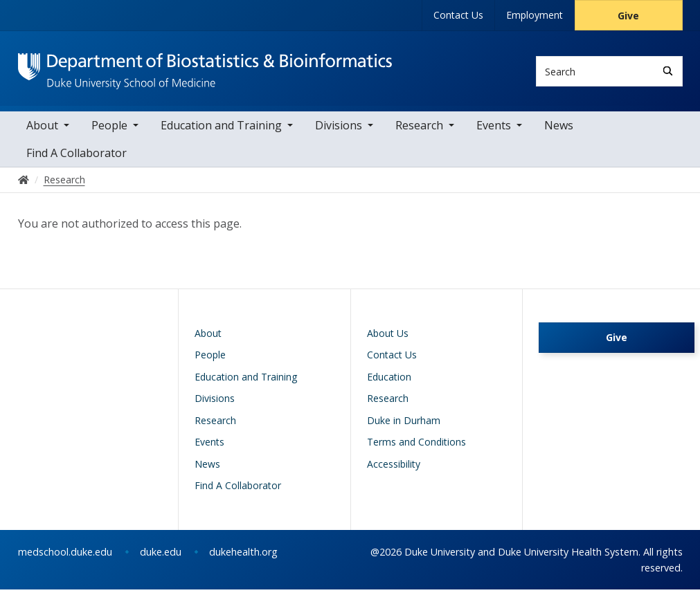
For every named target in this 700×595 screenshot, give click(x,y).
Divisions (339, 131)
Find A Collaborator (77, 158)
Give (628, 16)
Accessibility (394, 469)
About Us (388, 339)
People (109, 131)
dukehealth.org (243, 557)
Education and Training (221, 131)
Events (494, 131)
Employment (535, 15)
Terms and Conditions (416, 447)
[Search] (668, 71)
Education (389, 382)
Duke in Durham (404, 426)
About (42, 131)
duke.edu (161, 557)
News (559, 131)
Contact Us (458, 15)
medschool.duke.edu (65, 557)
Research (419, 131)
